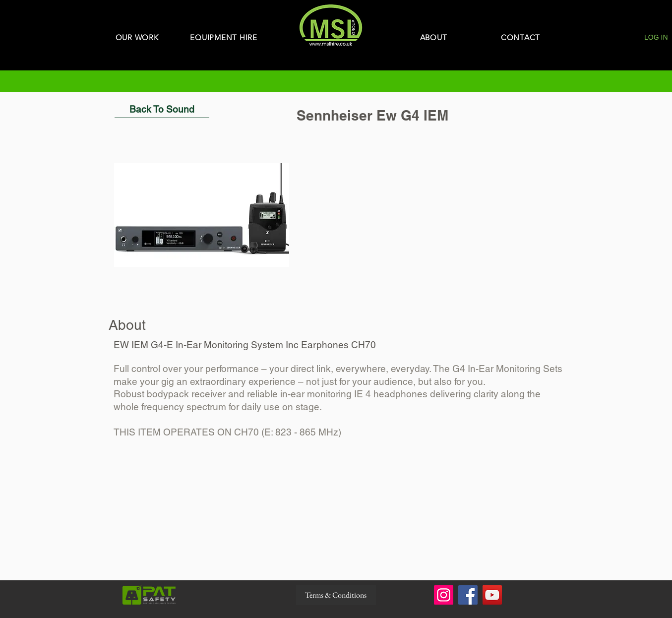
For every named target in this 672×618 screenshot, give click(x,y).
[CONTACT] (521, 37)
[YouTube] (492, 595)
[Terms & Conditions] (336, 595)
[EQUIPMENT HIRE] (224, 37)
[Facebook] (468, 595)
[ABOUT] (434, 37)
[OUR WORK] (137, 37)
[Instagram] (444, 595)
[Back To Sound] (162, 109)
